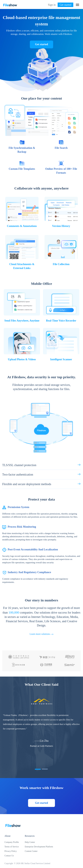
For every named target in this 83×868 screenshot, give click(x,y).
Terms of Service (12, 847)
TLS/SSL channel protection (41, 465)
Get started (65, 5)
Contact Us (9, 856)
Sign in (52, 5)
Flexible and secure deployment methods (41, 484)
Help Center (30, 842)
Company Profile (12, 842)
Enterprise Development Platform (39, 847)
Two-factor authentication (41, 474)
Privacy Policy (11, 851)
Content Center (31, 851)
